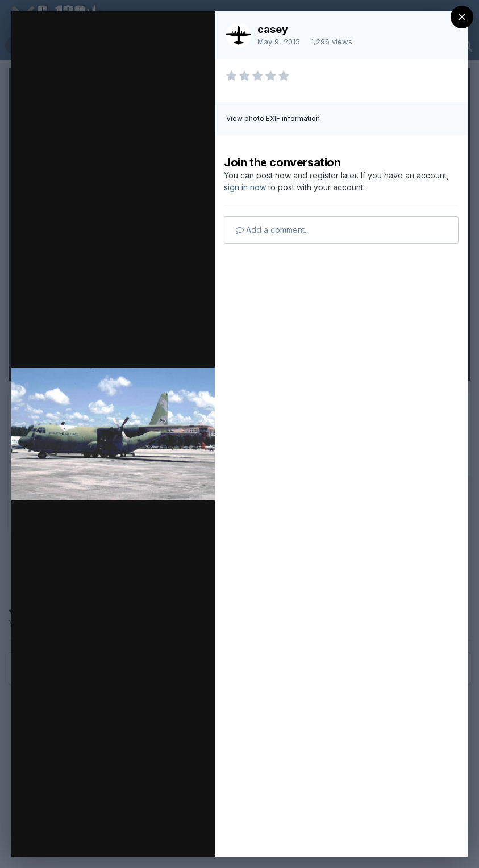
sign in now (245, 187)
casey (273, 29)
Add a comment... (273, 230)
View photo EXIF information (273, 118)
